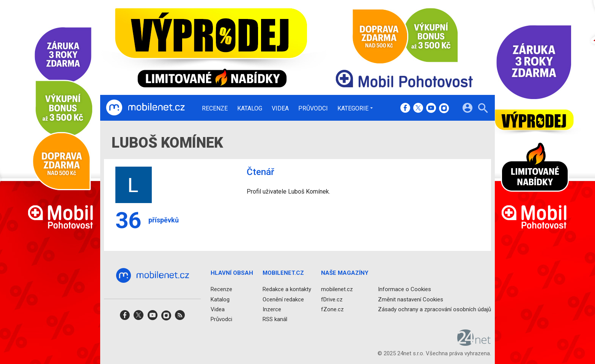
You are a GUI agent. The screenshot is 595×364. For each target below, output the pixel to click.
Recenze (215, 109)
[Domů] (145, 108)
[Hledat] (483, 109)
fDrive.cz (332, 299)
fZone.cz (332, 309)
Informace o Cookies (405, 290)
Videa (280, 109)
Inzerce (272, 309)
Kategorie (353, 108)
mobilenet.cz (337, 290)
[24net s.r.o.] (474, 344)
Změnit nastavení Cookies (411, 299)
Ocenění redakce (283, 299)
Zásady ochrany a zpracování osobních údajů (434, 309)
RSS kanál (275, 319)
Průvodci (313, 109)
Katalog (250, 109)
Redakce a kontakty (287, 290)
